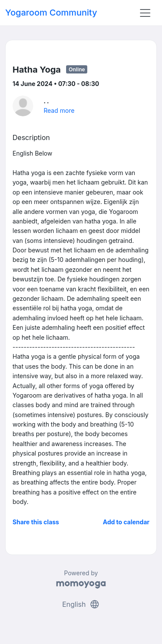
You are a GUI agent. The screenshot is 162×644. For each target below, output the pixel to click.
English (81, 604)
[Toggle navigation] (145, 13)
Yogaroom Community (51, 13)
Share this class (36, 522)
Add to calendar (126, 522)
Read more (59, 110)
